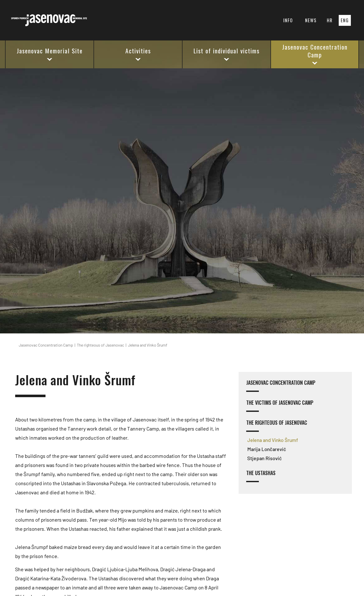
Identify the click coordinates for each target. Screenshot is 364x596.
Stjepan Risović (265, 458)
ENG (345, 20)
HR (330, 20)
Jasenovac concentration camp (281, 386)
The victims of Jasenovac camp (280, 406)
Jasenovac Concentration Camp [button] (315, 54)
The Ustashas (261, 476)
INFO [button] (288, 20)
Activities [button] (138, 54)
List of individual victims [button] (226, 54)
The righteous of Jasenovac (277, 426)
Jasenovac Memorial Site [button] (50, 54)
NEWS (311, 20)
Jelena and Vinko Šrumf (273, 440)
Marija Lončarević (267, 449)
